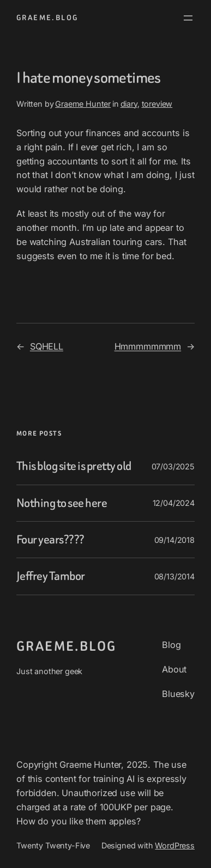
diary (129, 104)
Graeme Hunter (83, 104)
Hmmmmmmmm (148, 346)
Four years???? (50, 540)
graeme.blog (47, 18)
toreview (157, 104)
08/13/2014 (174, 576)
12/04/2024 (174, 503)
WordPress (175, 845)
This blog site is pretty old (74, 466)
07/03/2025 (173, 466)
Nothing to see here (62, 503)
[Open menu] (188, 18)
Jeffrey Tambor (51, 576)
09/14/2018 (174, 540)
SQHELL (47, 346)
